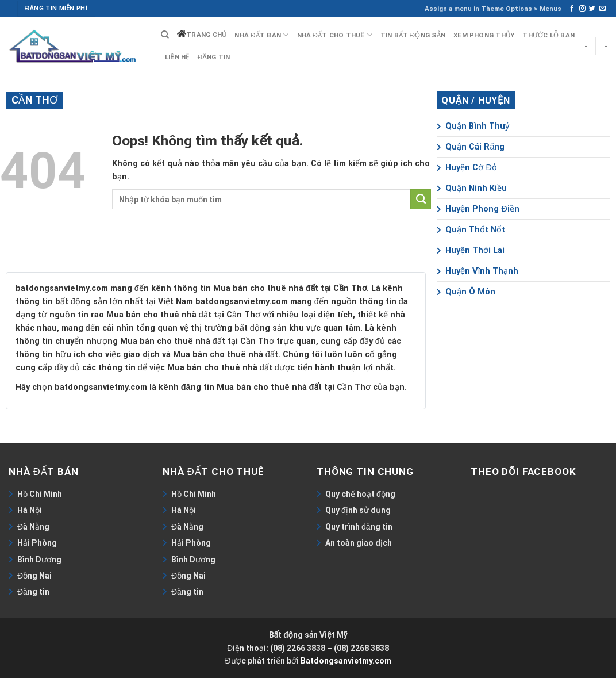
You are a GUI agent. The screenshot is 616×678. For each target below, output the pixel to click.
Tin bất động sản (413, 35)
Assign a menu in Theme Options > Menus (493, 9)
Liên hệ (177, 57)
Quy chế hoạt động (360, 494)
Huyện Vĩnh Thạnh (478, 271)
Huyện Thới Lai (471, 250)
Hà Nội (30, 510)
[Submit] (421, 200)
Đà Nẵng (33, 527)
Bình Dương (39, 560)
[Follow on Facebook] (572, 9)
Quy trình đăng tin (359, 527)
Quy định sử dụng (358, 510)
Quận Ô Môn (466, 292)
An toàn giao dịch (359, 543)
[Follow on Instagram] (582, 9)
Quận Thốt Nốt (471, 230)
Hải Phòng (37, 543)
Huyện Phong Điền (478, 209)
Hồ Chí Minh (40, 494)
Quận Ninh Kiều (472, 188)
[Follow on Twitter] (592, 9)
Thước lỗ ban (548, 35)
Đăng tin (214, 57)
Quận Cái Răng (471, 147)
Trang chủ (206, 35)
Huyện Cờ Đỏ (467, 168)
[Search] (165, 35)
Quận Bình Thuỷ (473, 126)
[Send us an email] (602, 9)
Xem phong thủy (484, 35)
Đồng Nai (34, 576)
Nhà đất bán (261, 35)
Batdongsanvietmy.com (346, 661)
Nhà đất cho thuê (335, 35)
